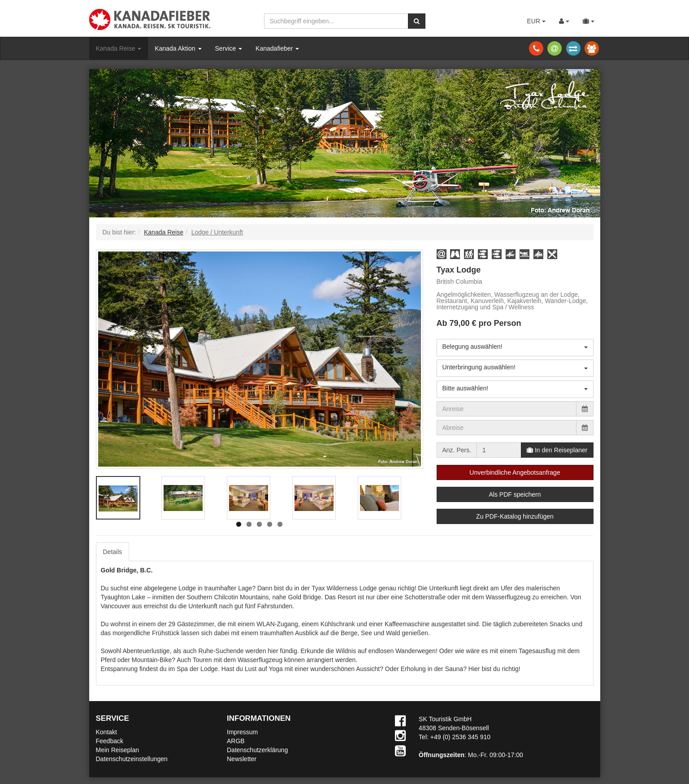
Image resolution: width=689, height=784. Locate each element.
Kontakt (106, 732)
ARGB (236, 741)
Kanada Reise (119, 48)
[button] (442, 254)
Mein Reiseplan (118, 750)
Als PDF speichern (515, 494)
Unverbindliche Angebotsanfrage (515, 472)
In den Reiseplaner (557, 450)
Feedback (110, 741)
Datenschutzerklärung (257, 750)
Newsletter (242, 759)
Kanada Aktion (178, 48)
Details (113, 552)
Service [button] (229, 48)
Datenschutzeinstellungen (132, 759)
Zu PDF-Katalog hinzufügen (515, 516)
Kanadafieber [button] (277, 48)
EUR (536, 21)
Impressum (242, 732)
